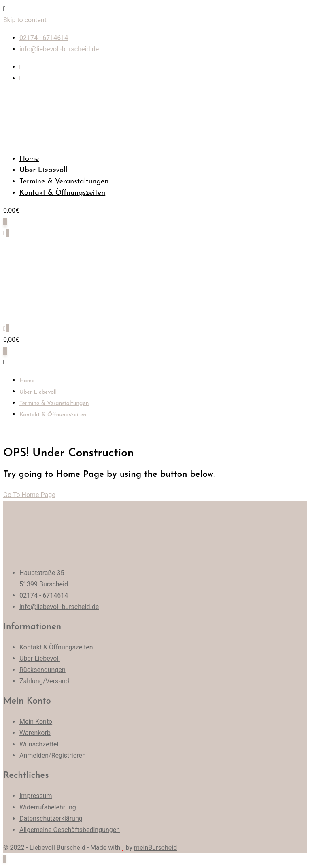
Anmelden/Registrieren (53, 755)
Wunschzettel (39, 744)
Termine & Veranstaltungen (64, 182)
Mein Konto (36, 722)
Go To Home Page (29, 495)
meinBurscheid (155, 848)
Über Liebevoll (43, 170)
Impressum (36, 796)
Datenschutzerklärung (51, 818)
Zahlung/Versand (44, 681)
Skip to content (25, 20)
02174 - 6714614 (44, 38)
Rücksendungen (42, 670)
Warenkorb (35, 733)
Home (29, 159)
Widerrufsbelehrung (48, 807)
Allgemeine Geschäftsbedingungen (70, 830)
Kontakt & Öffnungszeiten (62, 193)
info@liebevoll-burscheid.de (59, 49)
